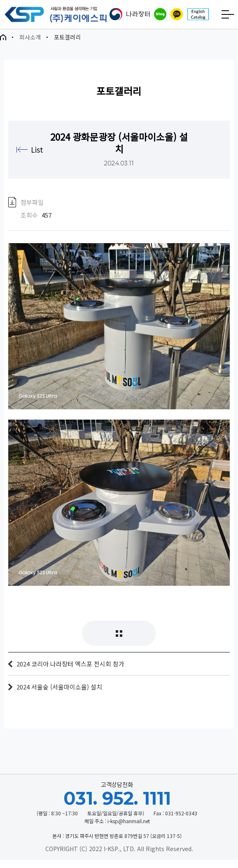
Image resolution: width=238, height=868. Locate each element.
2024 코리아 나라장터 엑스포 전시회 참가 (70, 672)
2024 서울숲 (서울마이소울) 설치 (59, 695)
